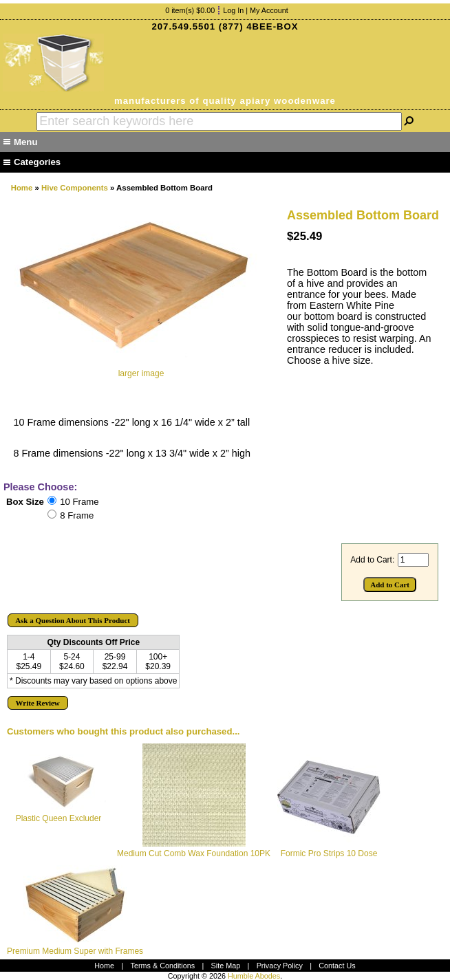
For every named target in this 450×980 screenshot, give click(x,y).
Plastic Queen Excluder (59, 818)
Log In (233, 10)
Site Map (226, 966)
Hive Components (75, 188)
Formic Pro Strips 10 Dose (329, 853)
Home (22, 188)
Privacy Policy (280, 966)
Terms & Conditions (163, 966)
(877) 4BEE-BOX (259, 26)
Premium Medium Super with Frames (75, 951)
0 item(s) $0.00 (190, 10)
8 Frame (77, 515)
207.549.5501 (183, 26)
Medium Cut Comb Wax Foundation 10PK (194, 853)
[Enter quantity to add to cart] (413, 560)
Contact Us (337, 966)
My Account (269, 10)
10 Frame (79, 502)
